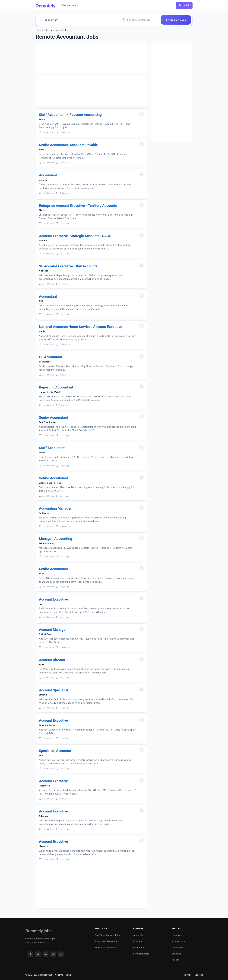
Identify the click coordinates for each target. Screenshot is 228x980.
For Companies (141, 954)
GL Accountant (51, 357)
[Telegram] (53, 954)
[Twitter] (38, 954)
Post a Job (184, 5)
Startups (176, 954)
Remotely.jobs (38, 931)
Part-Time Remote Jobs (107, 935)
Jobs (46, 30)
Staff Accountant (52, 448)
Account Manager (53, 630)
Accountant (48, 175)
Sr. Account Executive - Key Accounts (68, 266)
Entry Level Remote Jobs (108, 941)
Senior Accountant (53, 418)
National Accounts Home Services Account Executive (81, 327)
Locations (177, 935)
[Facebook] (30, 954)
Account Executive (53, 599)
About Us (138, 935)
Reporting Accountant (56, 387)
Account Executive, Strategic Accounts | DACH (75, 236)
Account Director (52, 660)
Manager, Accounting (56, 539)
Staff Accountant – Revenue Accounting (70, 115)
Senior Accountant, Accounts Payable (68, 145)
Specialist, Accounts (55, 751)
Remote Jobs (71, 5)
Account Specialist (54, 690)
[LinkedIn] (46, 954)
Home (38, 30)
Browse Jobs (178, 941)
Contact (138, 941)
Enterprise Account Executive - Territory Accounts (78, 206)
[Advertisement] (92, 58)
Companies (178, 948)
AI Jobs (176, 960)
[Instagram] (61, 954)
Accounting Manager (55, 508)
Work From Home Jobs (107, 948)
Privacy (188, 975)
